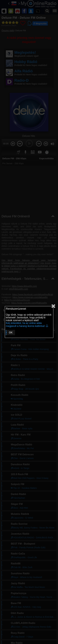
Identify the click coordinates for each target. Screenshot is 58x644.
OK (11, 333)
